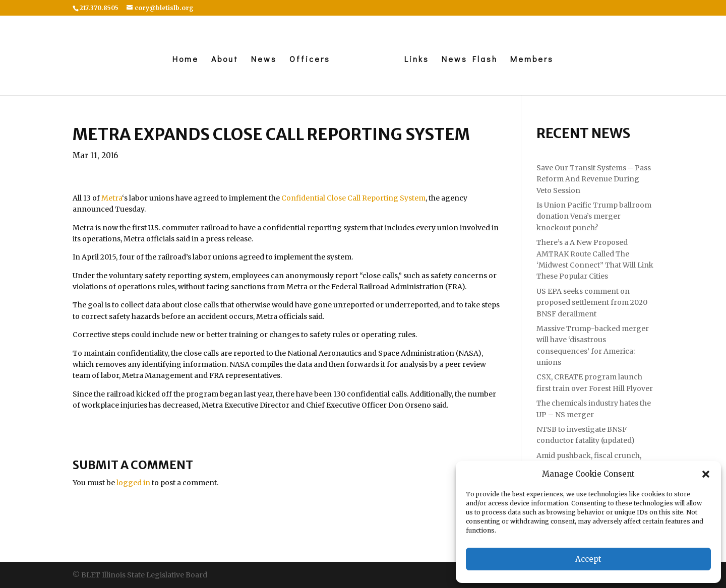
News (264, 60)
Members (532, 60)
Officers (310, 60)
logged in (133, 483)
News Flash (470, 60)
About (225, 60)
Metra (112, 198)
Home (186, 60)
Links (417, 60)
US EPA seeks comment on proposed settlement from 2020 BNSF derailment (592, 303)
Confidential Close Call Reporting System (353, 198)
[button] (706, 474)
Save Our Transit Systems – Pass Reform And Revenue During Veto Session (594, 179)
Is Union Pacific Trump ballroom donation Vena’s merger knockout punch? (594, 216)
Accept (588, 559)
